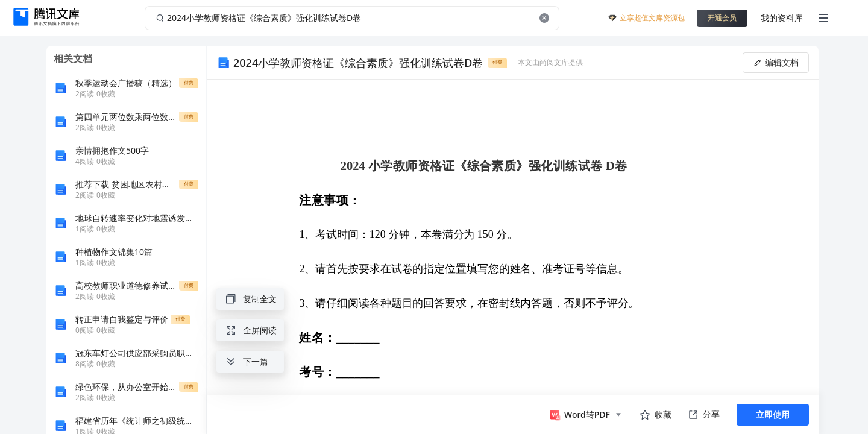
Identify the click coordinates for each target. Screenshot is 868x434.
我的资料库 (782, 18)
